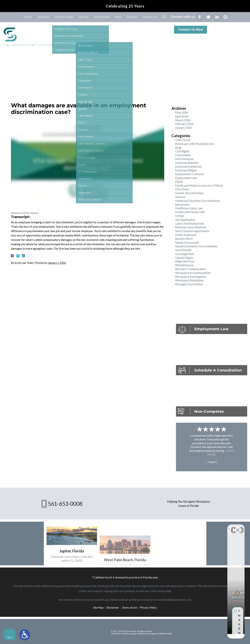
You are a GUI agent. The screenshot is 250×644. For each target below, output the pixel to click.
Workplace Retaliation (189, 280)
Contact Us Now (191, 29)
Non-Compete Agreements (192, 231)
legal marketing (138, 634)
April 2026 (182, 116)
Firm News (182, 189)
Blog (118, 17)
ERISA (179, 182)
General (180, 197)
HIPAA (180, 216)
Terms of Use (129, 607)
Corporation (183, 155)
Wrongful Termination (189, 284)
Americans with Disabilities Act (195, 144)
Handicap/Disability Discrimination (197, 201)
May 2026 (182, 112)
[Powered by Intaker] (219, 636)
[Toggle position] (230, 527)
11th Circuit (183, 140)
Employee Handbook (188, 166)
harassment (182, 204)
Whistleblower (184, 265)
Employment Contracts (190, 174)
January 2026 (184, 128)
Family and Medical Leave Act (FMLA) (199, 185)
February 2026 (184, 124)
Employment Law (186, 178)
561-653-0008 (231, 30)
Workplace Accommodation (193, 273)
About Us (44, 17)
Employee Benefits (187, 163)
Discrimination (184, 159)
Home (28, 17)
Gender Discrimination (189, 193)
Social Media (183, 250)
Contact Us (150, 17)
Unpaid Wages (184, 258)
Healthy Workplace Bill (190, 212)
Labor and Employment (190, 223)
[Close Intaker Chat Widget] (238, 527)
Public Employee (186, 235)
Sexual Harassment (187, 242)
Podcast (132, 17)
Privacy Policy (148, 607)
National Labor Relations (191, 227)
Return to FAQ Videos (25, 213)
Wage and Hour (185, 261)
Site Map (98, 607)
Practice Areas (64, 17)
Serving (84, 17)
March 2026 (183, 120)
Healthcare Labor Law (189, 208)
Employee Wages (186, 170)
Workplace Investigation (191, 277)
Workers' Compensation (190, 269)
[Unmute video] (185, 527)
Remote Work (184, 239)
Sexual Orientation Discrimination (196, 246)
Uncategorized (185, 254)
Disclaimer (113, 607)
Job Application (185, 220)
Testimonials (102, 17)
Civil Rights (182, 151)
